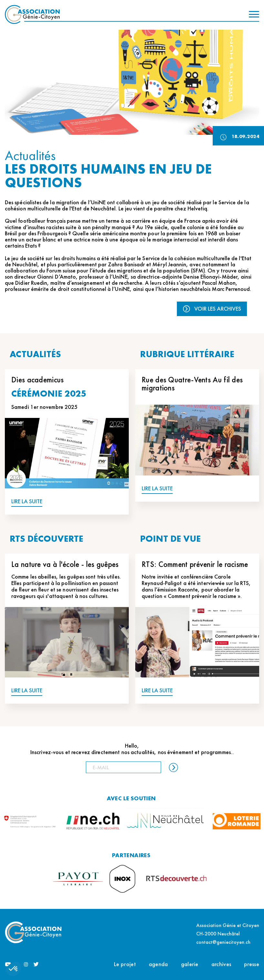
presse (252, 964)
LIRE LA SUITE (27, 501)
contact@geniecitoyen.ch (223, 942)
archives (221, 964)
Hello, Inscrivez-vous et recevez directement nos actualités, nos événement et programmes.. (132, 749)
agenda (158, 964)
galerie (190, 964)
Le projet (125, 964)
